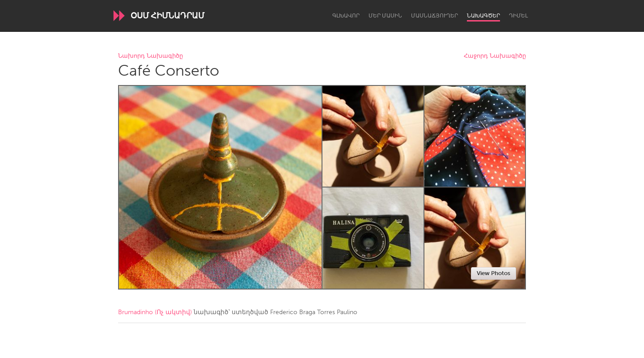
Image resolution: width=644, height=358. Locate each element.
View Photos (494, 273)
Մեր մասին (385, 16)
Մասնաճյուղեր (434, 16)
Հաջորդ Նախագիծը (495, 56)
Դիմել (518, 16)
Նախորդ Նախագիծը (150, 56)
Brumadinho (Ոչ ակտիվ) (155, 312)
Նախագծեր (483, 16)
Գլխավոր (346, 16)
